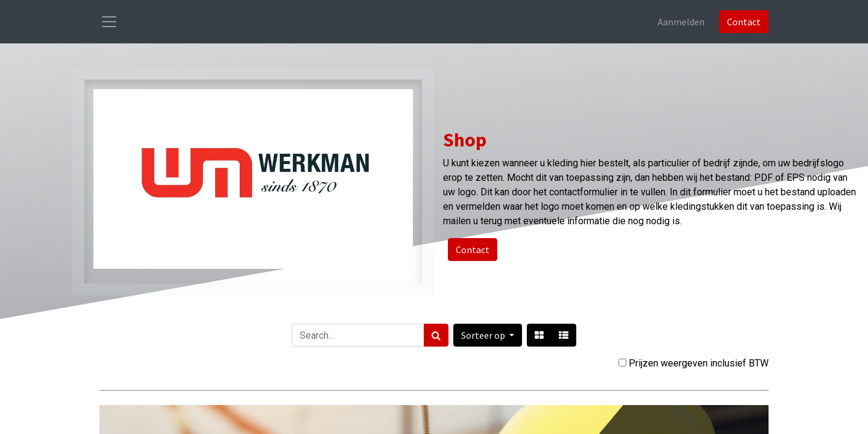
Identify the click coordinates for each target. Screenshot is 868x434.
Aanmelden (681, 22)
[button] (488, 335)
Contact (744, 22)
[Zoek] (436, 335)
